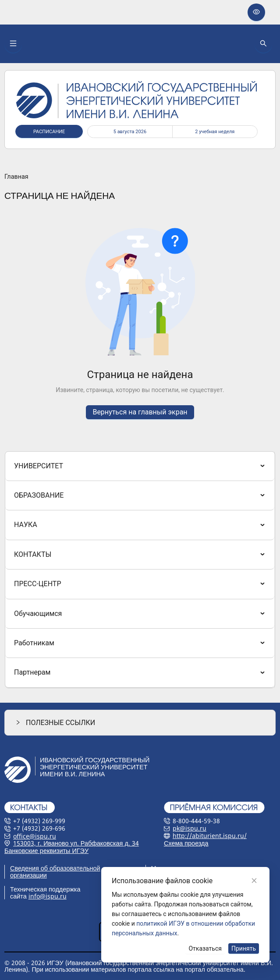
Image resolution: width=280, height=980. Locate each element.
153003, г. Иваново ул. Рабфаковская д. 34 (76, 843)
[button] (140, 723)
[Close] (254, 881)
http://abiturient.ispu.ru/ (210, 836)
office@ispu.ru (35, 836)
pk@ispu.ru (190, 828)
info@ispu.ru (48, 896)
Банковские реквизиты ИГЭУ (46, 851)
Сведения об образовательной (55, 868)
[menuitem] (140, 466)
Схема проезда (186, 843)
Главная (16, 177)
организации (28, 875)
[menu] (140, 570)
